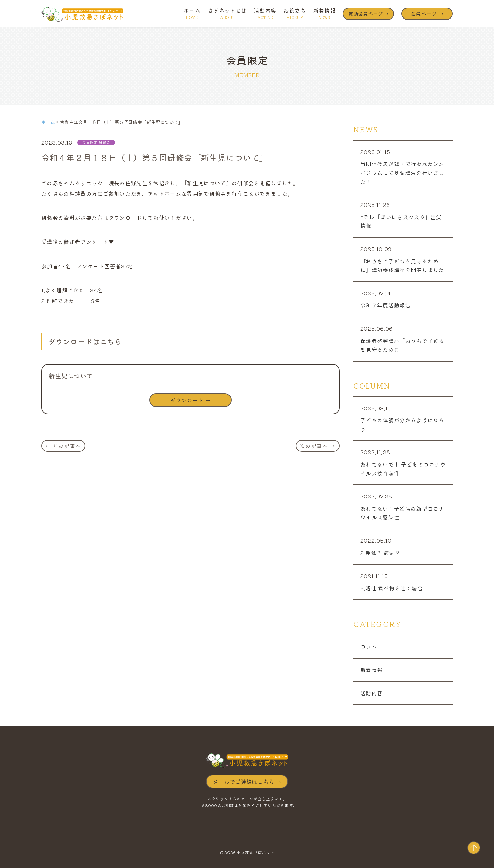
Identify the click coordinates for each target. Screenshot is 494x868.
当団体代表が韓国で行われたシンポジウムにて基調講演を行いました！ (402, 172)
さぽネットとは (227, 13)
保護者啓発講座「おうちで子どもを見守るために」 (402, 345)
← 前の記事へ (63, 446)
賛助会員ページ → (368, 14)
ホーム (192, 13)
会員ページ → (427, 14)
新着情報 (324, 13)
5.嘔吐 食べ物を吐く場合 (391, 588)
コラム (369, 646)
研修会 (104, 142)
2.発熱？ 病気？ (380, 553)
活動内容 (265, 13)
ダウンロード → (191, 400)
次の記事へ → (318, 446)
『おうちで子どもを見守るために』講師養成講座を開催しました (402, 266)
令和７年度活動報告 (385, 305)
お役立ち (295, 13)
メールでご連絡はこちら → (247, 782)
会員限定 (90, 142)
